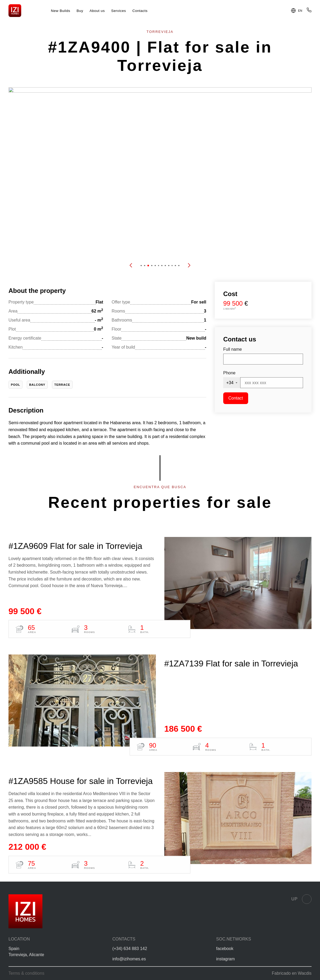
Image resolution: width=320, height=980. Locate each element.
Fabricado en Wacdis (292, 973)
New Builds (61, 11)
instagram (225, 959)
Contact (236, 398)
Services (119, 11)
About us (97, 11)
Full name (233, 349)
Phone (229, 373)
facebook (225, 949)
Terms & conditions (26, 973)
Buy (80, 11)
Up (301, 899)
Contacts (140, 11)
